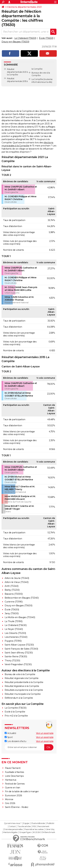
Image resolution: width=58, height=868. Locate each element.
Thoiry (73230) (12, 661)
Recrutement (43, 826)
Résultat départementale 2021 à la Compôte (17, 72)
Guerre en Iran (13, 788)
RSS (34, 826)
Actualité (10, 733)
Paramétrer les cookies (34, 829)
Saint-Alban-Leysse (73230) (19, 645)
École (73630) (46, 38)
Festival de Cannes (15, 784)
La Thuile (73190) (14, 621)
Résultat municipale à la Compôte (23, 694)
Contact (12, 826)
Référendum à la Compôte (19, 698)
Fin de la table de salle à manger (22, 791)
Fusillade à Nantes (15, 772)
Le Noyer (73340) (14, 629)
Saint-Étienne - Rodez (17, 807)
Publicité (50, 823)
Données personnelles (13, 829)
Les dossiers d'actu (15, 741)
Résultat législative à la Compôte (22, 686)
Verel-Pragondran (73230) (18, 664)
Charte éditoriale (38, 823)
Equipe (26, 823)
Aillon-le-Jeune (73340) (17, 578)
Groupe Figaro (25, 832)
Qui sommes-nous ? (13, 823)
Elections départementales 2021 (24, 7)
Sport (9, 737)
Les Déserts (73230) (15, 633)
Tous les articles (24, 826)
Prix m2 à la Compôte (16, 716)
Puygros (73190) (13, 641)
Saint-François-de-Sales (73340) (21, 649)
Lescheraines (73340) (16, 637)
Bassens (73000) (14, 594)
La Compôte (37, 79)
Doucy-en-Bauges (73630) (15, 42)
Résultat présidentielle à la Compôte (24, 682)
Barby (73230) (12, 590)
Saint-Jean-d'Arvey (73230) (19, 653)
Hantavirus (11, 780)
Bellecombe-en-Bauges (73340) (22, 598)
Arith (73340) (12, 586)
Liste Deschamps (14, 776)
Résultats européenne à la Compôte (24, 690)
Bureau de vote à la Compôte (20, 674)
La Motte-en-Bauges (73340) (20, 617)
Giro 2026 (10, 803)
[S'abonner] (29, 747)
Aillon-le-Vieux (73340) (17, 582)
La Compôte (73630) (15, 708)
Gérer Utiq (50, 829)
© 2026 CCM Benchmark (44, 832)
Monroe (9, 799)
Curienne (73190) (14, 602)
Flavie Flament (13, 768)
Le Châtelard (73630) (25, 38)
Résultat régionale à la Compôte (22, 678)
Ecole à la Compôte (15, 712)
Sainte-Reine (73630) (16, 657)
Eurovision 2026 (14, 795)
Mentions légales (10, 832)
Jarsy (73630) (12, 613)
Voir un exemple (45, 733)
